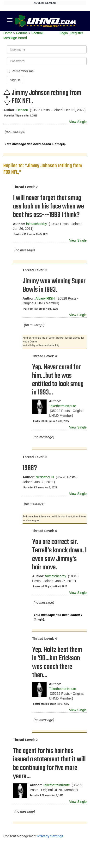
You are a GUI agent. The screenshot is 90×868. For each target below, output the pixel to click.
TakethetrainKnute (63, 406)
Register (77, 33)
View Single (78, 122)
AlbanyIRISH (45, 298)
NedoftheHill (45, 477)
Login (64, 33)
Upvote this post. (7, 92)
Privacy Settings (51, 836)
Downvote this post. (7, 103)
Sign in (15, 80)
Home (8, 33)
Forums (22, 33)
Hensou (22, 110)
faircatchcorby (36, 224)
